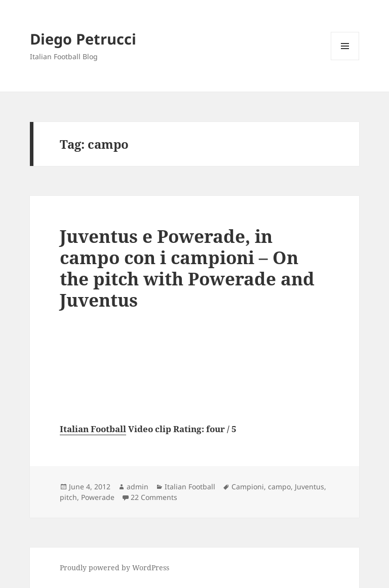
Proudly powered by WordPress (114, 568)
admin (138, 487)
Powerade (98, 497)
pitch (68, 497)
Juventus (309, 487)
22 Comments (154, 497)
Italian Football (93, 429)
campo (279, 487)
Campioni (248, 487)
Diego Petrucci (83, 39)
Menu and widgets (345, 60)
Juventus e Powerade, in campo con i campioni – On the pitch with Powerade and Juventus (187, 268)
